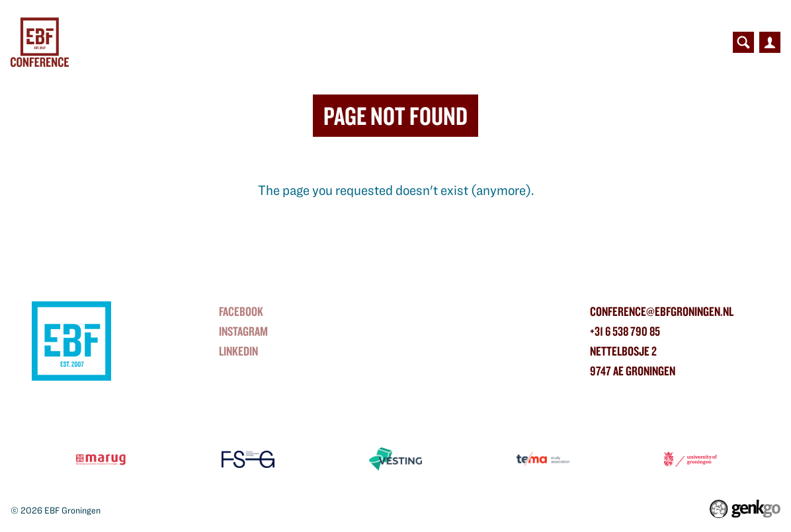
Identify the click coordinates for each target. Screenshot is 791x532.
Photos (620, 43)
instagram (243, 331)
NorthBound (286, 43)
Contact (680, 43)
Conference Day (187, 43)
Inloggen (770, 42)
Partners (365, 43)
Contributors (449, 43)
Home (121, 43)
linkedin (238, 351)
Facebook (241, 311)
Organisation (544, 43)
